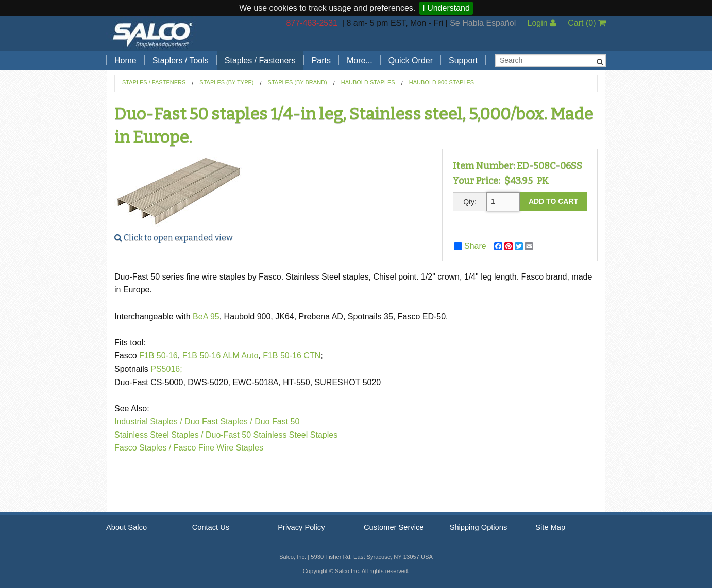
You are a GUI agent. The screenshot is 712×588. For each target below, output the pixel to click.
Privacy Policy (301, 527)
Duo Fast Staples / (218, 421)
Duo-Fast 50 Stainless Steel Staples (272, 435)
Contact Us (211, 527)
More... (360, 60)
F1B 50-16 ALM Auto (221, 356)
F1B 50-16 (158, 356)
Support (463, 60)
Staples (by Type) (226, 82)
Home (125, 60)
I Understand (446, 8)
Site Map (550, 527)
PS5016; (166, 369)
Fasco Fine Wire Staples (218, 448)
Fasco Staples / (143, 448)
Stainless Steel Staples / (159, 435)
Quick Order (411, 60)
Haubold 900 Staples (442, 82)
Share (470, 246)
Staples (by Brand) (298, 82)
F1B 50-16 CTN (292, 356)
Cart (587, 23)
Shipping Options (479, 527)
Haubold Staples (368, 82)
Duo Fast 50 (277, 421)
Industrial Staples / (148, 421)
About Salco (126, 527)
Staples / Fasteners (260, 60)
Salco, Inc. (152, 34)
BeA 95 (206, 316)
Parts (321, 60)
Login (542, 23)
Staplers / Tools (181, 60)
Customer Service (394, 527)
